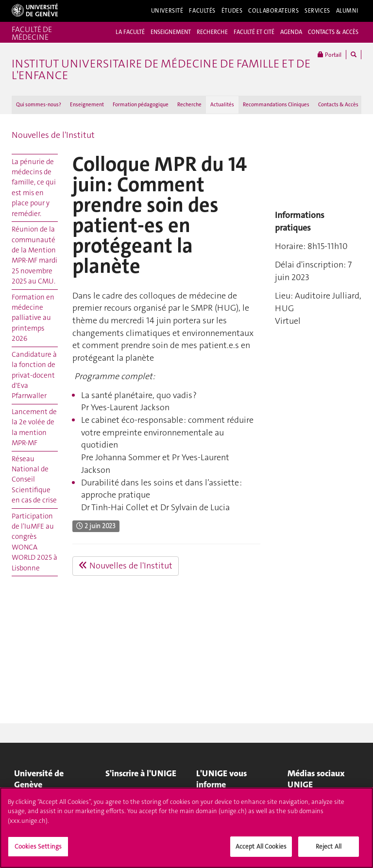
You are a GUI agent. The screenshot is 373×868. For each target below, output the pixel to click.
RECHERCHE (212, 32)
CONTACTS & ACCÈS (333, 32)
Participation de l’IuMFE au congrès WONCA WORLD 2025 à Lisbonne (34, 542)
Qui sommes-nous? (39, 105)
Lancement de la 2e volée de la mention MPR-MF (34, 427)
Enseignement (87, 105)
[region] (186, 828)
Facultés (202, 11)
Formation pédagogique (141, 105)
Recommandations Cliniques (276, 105)
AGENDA (291, 32)
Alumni (347, 11)
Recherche (189, 105)
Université (167, 11)
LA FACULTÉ (130, 32)
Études (232, 11)
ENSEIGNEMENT (171, 32)
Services (317, 11)
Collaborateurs (273, 11)
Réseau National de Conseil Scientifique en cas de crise (34, 480)
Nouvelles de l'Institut (53, 135)
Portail (330, 55)
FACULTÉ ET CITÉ (254, 32)
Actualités (222, 105)
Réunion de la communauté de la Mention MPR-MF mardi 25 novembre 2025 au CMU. (34, 255)
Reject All (329, 846)
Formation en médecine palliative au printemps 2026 (33, 318)
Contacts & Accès (338, 105)
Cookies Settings (38, 846)
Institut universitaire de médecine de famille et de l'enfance (161, 69)
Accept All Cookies (261, 846)
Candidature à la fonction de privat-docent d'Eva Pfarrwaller (34, 375)
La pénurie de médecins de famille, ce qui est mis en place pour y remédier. (34, 188)
